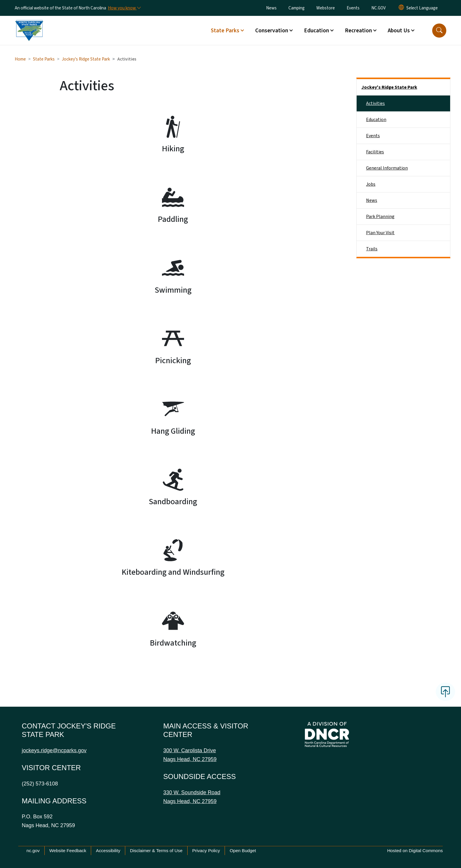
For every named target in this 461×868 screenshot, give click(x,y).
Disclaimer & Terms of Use (156, 851)
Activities (375, 103)
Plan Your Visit (380, 233)
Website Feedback (68, 851)
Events (353, 8)
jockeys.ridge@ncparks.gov (54, 750)
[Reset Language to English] (401, 8)
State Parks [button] (225, 31)
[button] (439, 31)
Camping (297, 8)
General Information (387, 168)
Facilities (375, 152)
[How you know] (124, 8)
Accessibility (108, 851)
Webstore (326, 8)
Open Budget (243, 851)
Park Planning (380, 217)
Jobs (371, 184)
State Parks (44, 59)
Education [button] (316, 31)
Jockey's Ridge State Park (86, 59)
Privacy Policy (206, 851)
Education (376, 120)
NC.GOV (379, 8)
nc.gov (33, 851)
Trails (372, 249)
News (271, 8)
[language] (422, 8)
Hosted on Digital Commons (415, 851)
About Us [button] (399, 31)
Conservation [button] (272, 31)
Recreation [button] (358, 31)
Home (20, 59)
